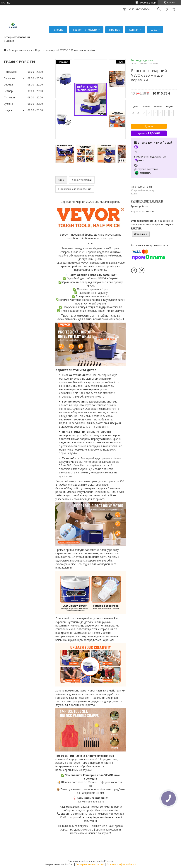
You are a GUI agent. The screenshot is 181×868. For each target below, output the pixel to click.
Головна (58, 30)
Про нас (114, 30)
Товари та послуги (85, 30)
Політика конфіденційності (121, 864)
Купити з (149, 133)
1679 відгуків (148, 2)
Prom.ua (109, 861)
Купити (149, 126)
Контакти (135, 30)
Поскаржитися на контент (90, 864)
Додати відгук (166, 9)
